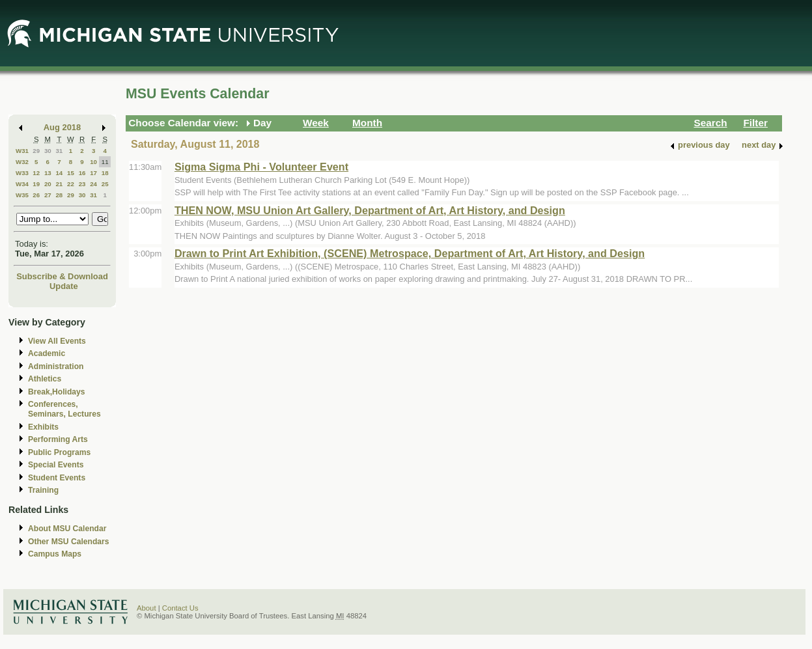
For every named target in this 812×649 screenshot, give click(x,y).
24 (93, 184)
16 (82, 173)
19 (36, 184)
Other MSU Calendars (69, 542)
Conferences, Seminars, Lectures (64, 409)
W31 (22, 151)
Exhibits (43, 427)
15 (71, 173)
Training (43, 490)
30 (48, 151)
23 (82, 184)
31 (59, 151)
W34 (22, 184)
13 (48, 173)
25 (105, 184)
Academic (47, 353)
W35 (22, 195)
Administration (56, 366)
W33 (22, 173)
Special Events (56, 465)
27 (48, 195)
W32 (22, 162)
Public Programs (59, 452)
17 (93, 173)
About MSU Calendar (67, 529)
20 (48, 184)
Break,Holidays (57, 392)
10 (93, 162)
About (147, 608)
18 (105, 173)
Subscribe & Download (62, 276)
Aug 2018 (62, 127)
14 (59, 173)
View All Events (57, 341)
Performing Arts (58, 439)
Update (64, 286)
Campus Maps (55, 554)
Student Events (57, 478)
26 (36, 195)
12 (36, 173)
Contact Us (180, 608)
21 (59, 184)
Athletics (45, 379)
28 (59, 195)
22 (71, 184)
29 (36, 151)
